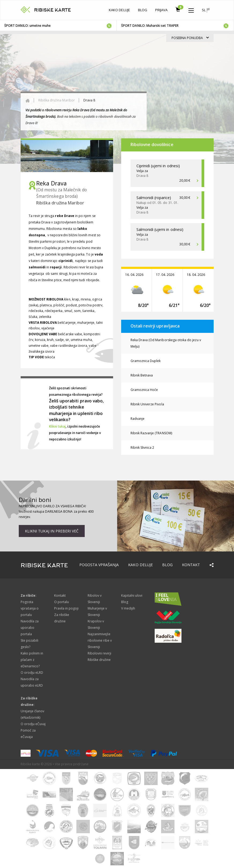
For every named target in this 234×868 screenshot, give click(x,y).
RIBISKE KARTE (53, 10)
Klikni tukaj (57, 426)
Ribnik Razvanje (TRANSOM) (151, 433)
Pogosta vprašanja (99, 565)
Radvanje (138, 419)
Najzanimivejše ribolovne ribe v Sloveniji (100, 640)
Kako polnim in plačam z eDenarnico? (32, 660)
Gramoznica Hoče (144, 390)
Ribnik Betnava (142, 375)
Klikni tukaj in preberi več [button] (52, 531)
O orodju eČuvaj (33, 724)
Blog (143, 10)
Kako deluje (119, 10)
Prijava (161, 10)
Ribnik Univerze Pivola (147, 404)
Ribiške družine (99, 660)
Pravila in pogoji (66, 608)
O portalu (62, 602)
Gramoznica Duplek (146, 361)
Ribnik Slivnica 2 (142, 448)
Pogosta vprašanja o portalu (30, 608)
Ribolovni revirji (100, 653)
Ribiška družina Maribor (57, 100)
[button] (191, 9)
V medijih (128, 608)
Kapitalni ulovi (132, 595)
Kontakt (191, 565)
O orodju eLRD (32, 673)
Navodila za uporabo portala (30, 628)
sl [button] (206, 10)
